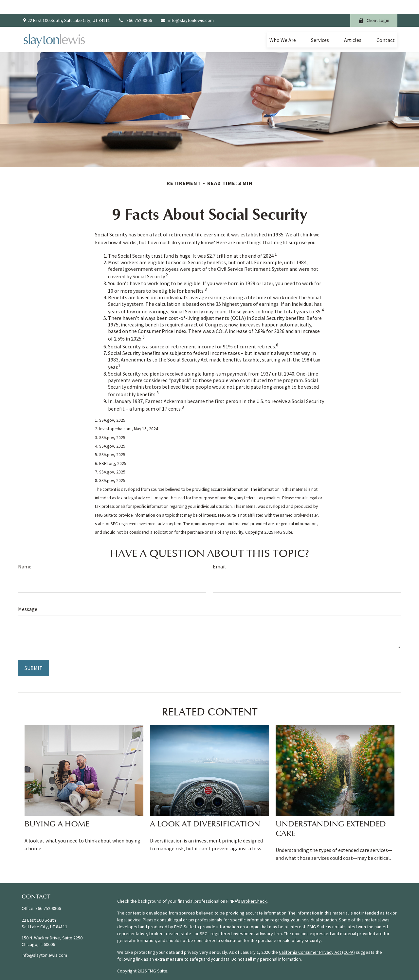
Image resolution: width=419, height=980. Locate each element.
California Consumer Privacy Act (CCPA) (317, 938)
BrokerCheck (254, 887)
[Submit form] (34, 654)
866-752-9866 (135, 7)
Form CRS (127, 969)
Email (219, 553)
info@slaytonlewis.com (187, 7)
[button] (283, 26)
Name (25, 553)
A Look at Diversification (205, 810)
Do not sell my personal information (266, 945)
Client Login (374, 7)
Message (28, 595)
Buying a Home (57, 810)
